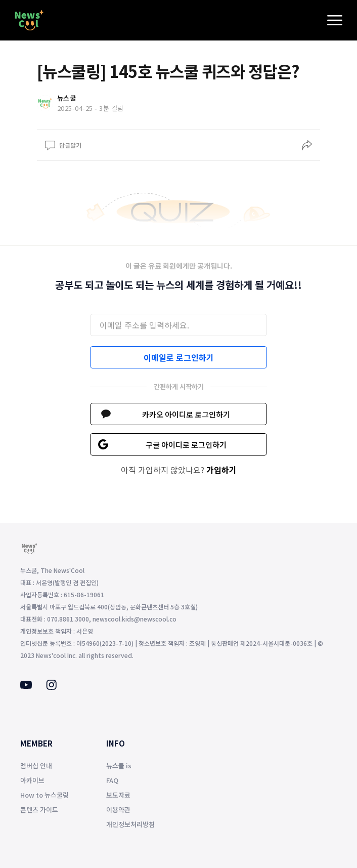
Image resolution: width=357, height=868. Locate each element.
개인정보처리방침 (130, 824)
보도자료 (118, 795)
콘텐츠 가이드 (39, 810)
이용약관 (118, 810)
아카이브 (32, 780)
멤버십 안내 (36, 766)
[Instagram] (51, 687)
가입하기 (221, 470)
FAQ (112, 780)
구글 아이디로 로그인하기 (186, 445)
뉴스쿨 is (119, 766)
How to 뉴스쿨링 (44, 795)
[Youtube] (26, 686)
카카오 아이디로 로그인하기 (186, 414)
